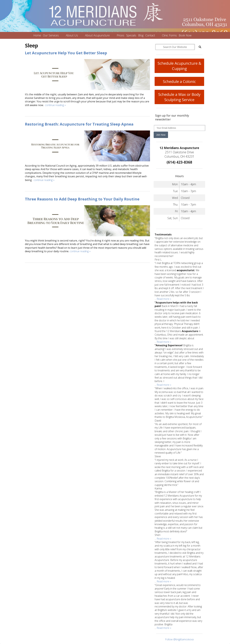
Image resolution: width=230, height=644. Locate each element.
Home (37, 35)
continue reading (55, 105)
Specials (131, 35)
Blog (141, 35)
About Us (72, 35)
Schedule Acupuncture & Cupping (179, 66)
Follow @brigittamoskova (179, 639)
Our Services (51, 35)
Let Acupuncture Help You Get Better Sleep (66, 53)
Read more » (164, 299)
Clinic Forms (169, 35)
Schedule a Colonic (179, 81)
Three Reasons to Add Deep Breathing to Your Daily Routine (82, 199)
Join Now (161, 135)
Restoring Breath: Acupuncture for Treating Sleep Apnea (79, 124)
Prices (121, 35)
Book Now (185, 35)
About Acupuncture (97, 35)
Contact (150, 35)
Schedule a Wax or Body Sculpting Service (179, 97)
